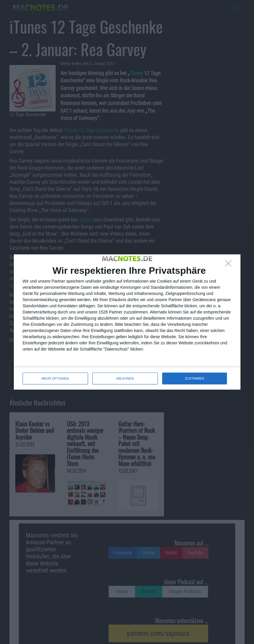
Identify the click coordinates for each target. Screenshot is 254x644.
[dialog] (127, 322)
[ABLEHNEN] (230, 265)
